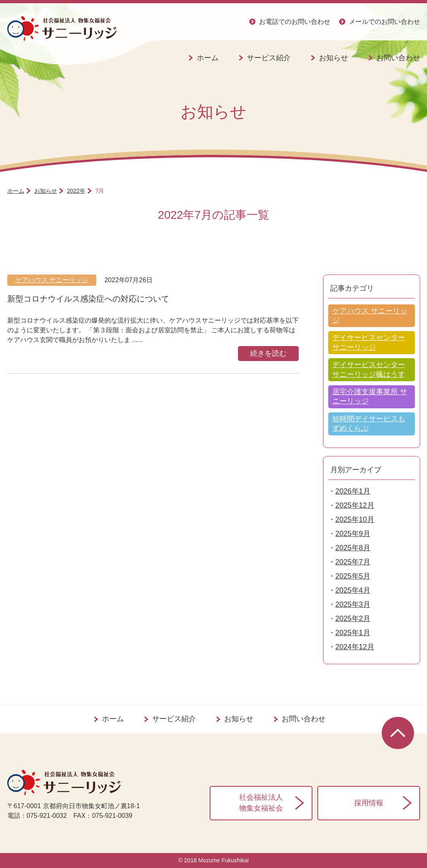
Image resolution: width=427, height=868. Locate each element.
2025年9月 (353, 534)
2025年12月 (355, 505)
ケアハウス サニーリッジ (52, 280)
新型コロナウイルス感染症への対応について (88, 299)
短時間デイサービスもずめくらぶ (369, 423)
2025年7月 (353, 562)
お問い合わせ (304, 719)
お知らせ (334, 58)
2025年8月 (353, 548)
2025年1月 (353, 633)
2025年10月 (355, 520)
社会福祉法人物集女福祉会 (261, 803)
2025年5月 (353, 576)
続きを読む (268, 353)
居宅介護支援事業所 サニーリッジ (370, 396)
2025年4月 (353, 590)
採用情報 (369, 803)
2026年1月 (353, 491)
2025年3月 (353, 604)
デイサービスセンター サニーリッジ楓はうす (369, 369)
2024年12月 (355, 647)
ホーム (208, 58)
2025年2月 (353, 619)
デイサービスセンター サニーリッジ (369, 342)
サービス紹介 (269, 58)
